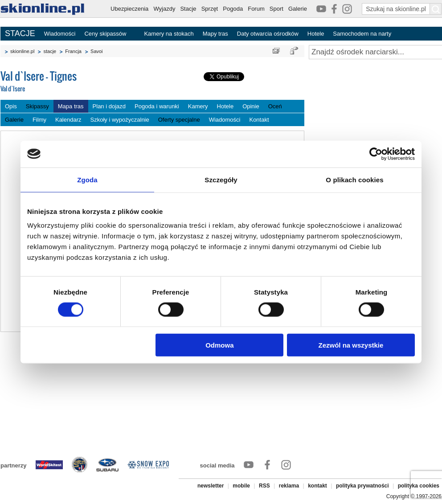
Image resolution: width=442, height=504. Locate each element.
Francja (73, 51)
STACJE (20, 33)
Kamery (198, 106)
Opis (11, 106)
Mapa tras (71, 106)
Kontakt (259, 120)
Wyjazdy (164, 9)
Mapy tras (215, 34)
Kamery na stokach (169, 34)
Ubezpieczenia (129, 9)
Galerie (298, 9)
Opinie (251, 106)
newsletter (211, 486)
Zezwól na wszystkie (351, 345)
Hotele (316, 34)
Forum (256, 9)
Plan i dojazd (109, 106)
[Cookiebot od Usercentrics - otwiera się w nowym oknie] (376, 154)
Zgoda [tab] (87, 179)
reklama (289, 486)
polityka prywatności (362, 486)
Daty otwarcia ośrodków (268, 34)
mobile (241, 486)
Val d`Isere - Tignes (67, 82)
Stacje (188, 9)
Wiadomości (60, 34)
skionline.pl (22, 51)
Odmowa (219, 345)
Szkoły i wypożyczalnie (120, 120)
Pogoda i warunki (157, 106)
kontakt (317, 486)
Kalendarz (68, 120)
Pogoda (233, 9)
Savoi (97, 51)
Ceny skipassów (105, 34)
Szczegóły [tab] (221, 179)
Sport (276, 9)
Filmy (39, 120)
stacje (50, 51)
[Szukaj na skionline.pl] (436, 9)
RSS (264, 486)
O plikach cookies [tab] (354, 179)
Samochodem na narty (362, 34)
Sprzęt (210, 9)
